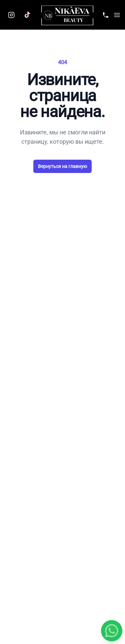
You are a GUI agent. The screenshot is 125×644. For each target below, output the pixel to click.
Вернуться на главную (62, 166)
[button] (117, 15)
